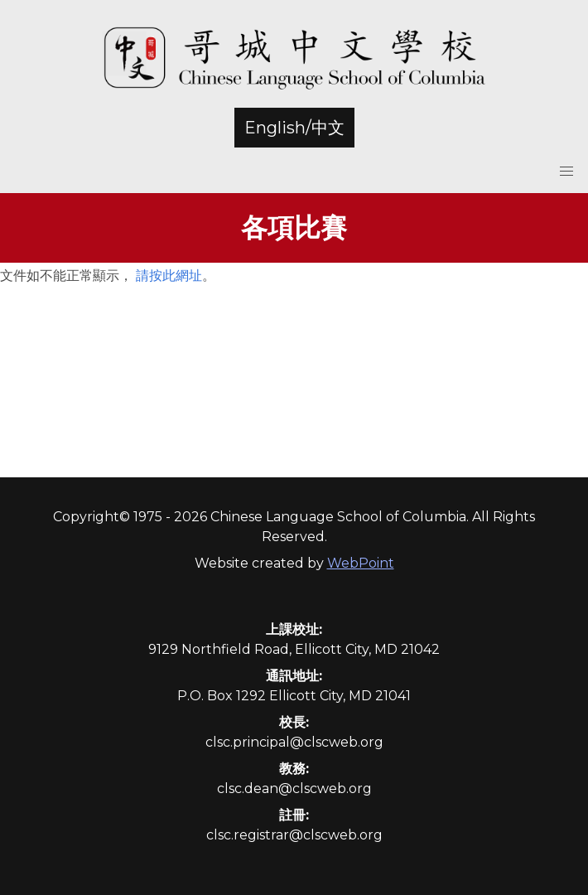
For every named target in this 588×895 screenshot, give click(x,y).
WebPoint (361, 563)
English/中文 (294, 128)
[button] (566, 172)
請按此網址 (169, 276)
